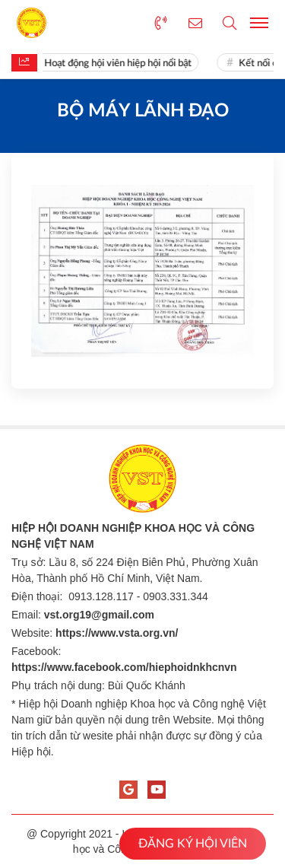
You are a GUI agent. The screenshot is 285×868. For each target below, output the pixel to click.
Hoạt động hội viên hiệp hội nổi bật (121, 64)
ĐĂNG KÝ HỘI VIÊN (193, 844)
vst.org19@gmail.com (99, 615)
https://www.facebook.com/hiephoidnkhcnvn (124, 667)
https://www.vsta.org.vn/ (117, 633)
